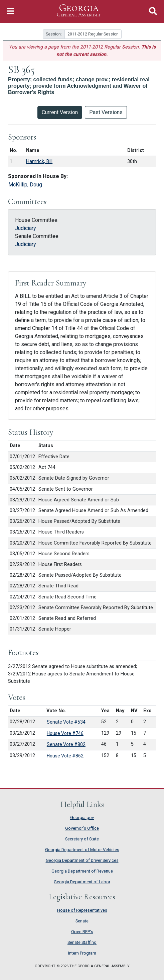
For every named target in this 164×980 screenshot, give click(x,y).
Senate (82, 921)
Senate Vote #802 (66, 744)
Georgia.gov (82, 818)
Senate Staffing (82, 942)
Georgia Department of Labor (82, 882)
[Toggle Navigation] (11, 11)
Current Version (60, 112)
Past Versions (106, 112)
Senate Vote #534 (66, 722)
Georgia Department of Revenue (82, 871)
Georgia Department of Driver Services (82, 860)
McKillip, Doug (25, 185)
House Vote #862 (65, 756)
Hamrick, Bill (39, 161)
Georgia (79, 11)
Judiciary (26, 228)
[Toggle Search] (153, 11)
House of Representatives (82, 910)
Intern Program (82, 953)
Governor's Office (82, 828)
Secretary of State (82, 839)
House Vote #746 (65, 733)
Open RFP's (82, 932)
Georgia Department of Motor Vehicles (82, 850)
